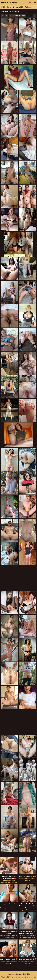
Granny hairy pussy (19, 15)
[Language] (31, 2)
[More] (34, 15)
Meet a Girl (19, 7)
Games (30, 7)
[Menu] (35, 2)
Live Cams (7, 7)
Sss (6, 15)
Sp (10, 15)
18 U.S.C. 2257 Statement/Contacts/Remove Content (19, 977)
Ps (3, 15)
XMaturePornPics (10, 2)
